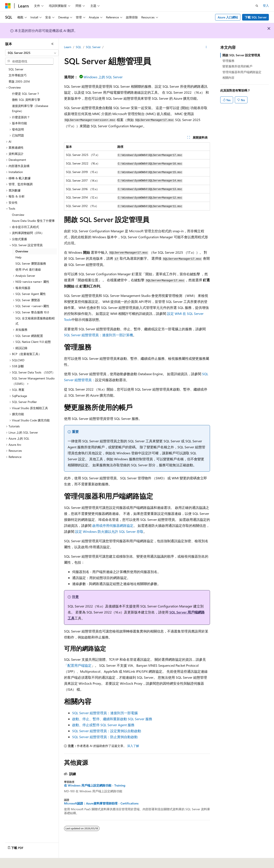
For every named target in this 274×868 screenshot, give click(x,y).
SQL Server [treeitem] (16, 69)
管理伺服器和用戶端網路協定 (242, 72)
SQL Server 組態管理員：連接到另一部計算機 (98, 335)
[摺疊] (52, 44)
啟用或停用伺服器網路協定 (113, 525)
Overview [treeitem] (18, 215)
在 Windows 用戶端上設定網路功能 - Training (95, 785)
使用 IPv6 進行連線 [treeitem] (28, 269)
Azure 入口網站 (228, 17)
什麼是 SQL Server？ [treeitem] (26, 94)
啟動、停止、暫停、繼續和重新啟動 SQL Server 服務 (112, 719)
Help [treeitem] (18, 257)
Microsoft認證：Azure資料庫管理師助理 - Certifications (101, 803)
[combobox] (32, 53)
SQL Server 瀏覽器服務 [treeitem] (31, 263)
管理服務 (228, 61)
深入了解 (133, 746)
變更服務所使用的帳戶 (237, 66)
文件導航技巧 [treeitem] (18, 75)
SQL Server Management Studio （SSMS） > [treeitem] (33, 381)
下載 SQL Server (256, 17)
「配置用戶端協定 (78, 665)
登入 (266, 5)
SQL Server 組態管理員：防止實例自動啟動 (105, 737)
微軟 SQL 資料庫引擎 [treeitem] (26, 100)
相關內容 (228, 78)
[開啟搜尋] (257, 6)
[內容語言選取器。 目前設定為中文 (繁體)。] (17, 862)
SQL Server (93, 47)
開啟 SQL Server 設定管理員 (241, 55)
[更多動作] (206, 47)
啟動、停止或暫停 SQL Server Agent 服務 (103, 725)
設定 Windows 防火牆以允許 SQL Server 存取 (109, 531)
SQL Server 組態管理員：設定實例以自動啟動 (107, 731)
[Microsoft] (8, 6)
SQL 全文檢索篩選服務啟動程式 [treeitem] (35, 321)
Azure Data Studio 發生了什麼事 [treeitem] (33, 221)
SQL (79, 47)
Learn (68, 47)
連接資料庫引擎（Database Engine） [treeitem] (30, 108)
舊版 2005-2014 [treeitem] (19, 81)
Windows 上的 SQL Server (103, 77)
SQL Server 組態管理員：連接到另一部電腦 (105, 713)
